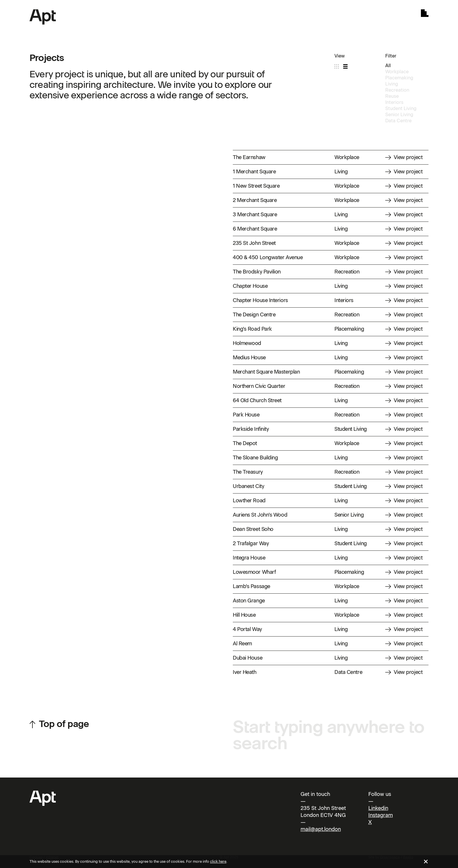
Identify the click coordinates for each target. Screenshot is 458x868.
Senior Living (399, 115)
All (388, 66)
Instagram (381, 815)
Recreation (397, 90)
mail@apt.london (321, 829)
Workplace (397, 72)
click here (218, 861)
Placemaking (399, 78)
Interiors (394, 102)
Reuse (392, 96)
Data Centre (398, 121)
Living (392, 84)
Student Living (401, 108)
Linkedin (378, 808)
